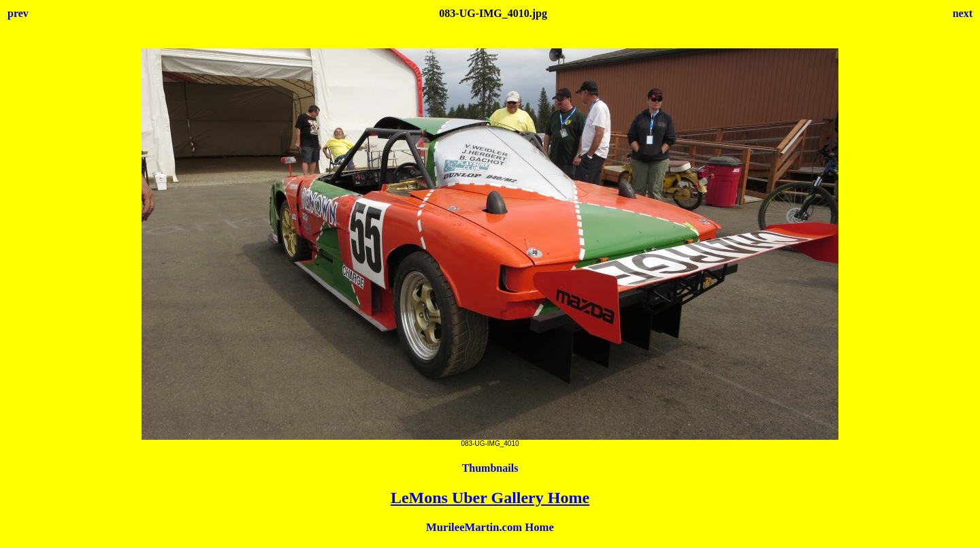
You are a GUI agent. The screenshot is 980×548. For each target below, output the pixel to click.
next (963, 13)
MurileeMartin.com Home (490, 527)
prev (18, 13)
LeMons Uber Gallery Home (490, 498)
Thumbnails (490, 468)
